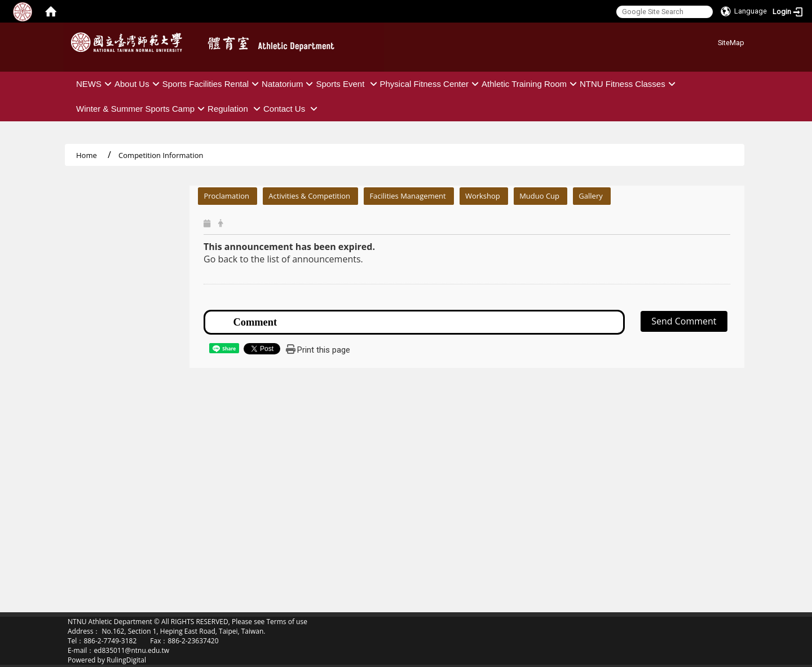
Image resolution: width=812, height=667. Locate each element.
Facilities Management (407, 196)
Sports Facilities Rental (212, 84)
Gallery (590, 196)
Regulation (235, 109)
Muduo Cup (539, 196)
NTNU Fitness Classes (629, 84)
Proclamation (226, 196)
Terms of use (286, 622)
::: (714, 41)
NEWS (95, 84)
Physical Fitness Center (431, 84)
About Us (138, 84)
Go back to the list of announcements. (283, 259)
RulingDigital (126, 660)
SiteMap (731, 43)
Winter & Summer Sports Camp (142, 109)
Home (87, 155)
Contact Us (292, 109)
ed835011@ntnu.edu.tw (131, 650)
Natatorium (289, 84)
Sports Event (348, 84)
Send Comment (684, 321)
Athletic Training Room (531, 84)
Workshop (483, 196)
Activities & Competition (309, 196)
